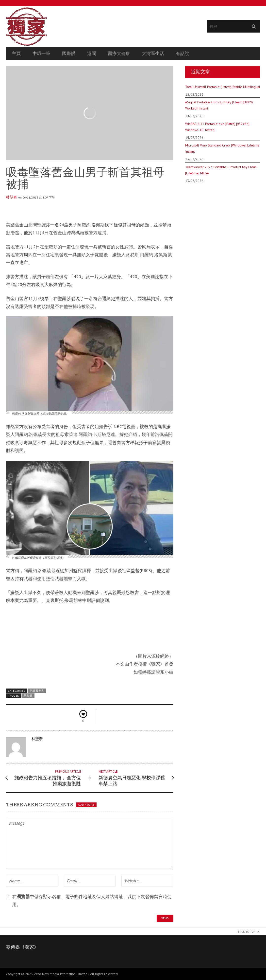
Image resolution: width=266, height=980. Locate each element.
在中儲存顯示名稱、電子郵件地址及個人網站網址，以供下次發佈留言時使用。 (92, 900)
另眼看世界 (37, 691)
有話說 (183, 53)
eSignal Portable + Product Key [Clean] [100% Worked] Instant (219, 105)
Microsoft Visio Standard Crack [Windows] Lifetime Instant (222, 148)
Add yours (86, 805)
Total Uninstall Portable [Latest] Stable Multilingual (223, 87)
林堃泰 (11, 197)
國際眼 (69, 53)
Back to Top (247, 932)
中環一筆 (41, 53)
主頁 (16, 53)
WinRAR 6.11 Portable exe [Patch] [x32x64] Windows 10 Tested (217, 127)
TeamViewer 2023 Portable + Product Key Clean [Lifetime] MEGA (221, 170)
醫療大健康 (119, 53)
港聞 (92, 53)
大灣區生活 (153, 53)
